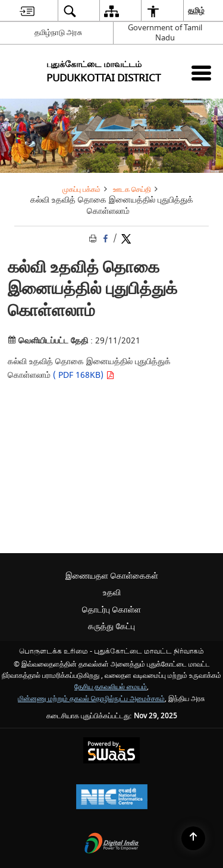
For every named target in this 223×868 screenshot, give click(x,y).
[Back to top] (193, 838)
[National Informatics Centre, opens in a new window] (112, 798)
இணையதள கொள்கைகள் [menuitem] (112, 576)
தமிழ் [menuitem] (197, 10)
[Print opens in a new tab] (94, 239)
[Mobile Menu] (201, 73)
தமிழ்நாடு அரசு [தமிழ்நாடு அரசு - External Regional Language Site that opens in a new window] (58, 32)
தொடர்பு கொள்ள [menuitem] (111, 610)
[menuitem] (27, 11)
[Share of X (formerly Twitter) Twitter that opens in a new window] (126, 239)
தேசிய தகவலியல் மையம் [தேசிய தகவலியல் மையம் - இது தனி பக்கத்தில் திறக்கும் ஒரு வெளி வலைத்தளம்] (111, 687)
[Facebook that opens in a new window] (106, 239)
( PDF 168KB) (82, 375)
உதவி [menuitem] (112, 593)
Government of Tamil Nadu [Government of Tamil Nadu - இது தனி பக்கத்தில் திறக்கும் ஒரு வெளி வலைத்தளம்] (165, 33)
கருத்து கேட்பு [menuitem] (111, 626)
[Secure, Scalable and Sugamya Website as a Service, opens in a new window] (111, 752)
